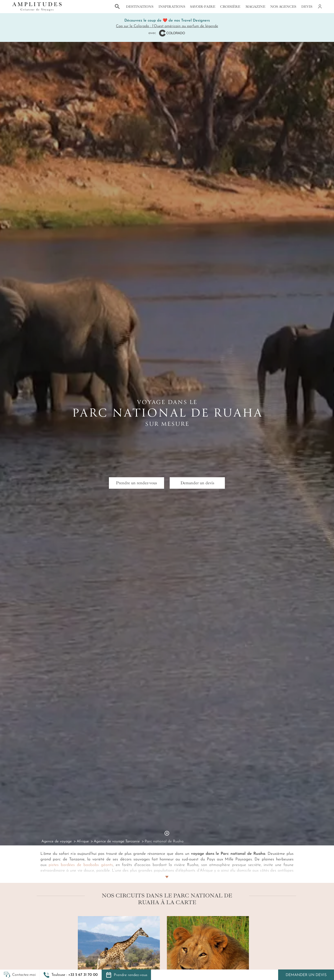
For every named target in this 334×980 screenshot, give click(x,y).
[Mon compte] (320, 7)
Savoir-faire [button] (203, 7)
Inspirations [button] (172, 7)
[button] (71, 975)
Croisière (230, 7)
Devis (307, 7)
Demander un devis (306, 975)
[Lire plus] (167, 871)
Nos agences (283, 7)
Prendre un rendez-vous (136, 483)
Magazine (255, 7)
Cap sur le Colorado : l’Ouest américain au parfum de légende (167, 26)
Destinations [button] (140, 7)
